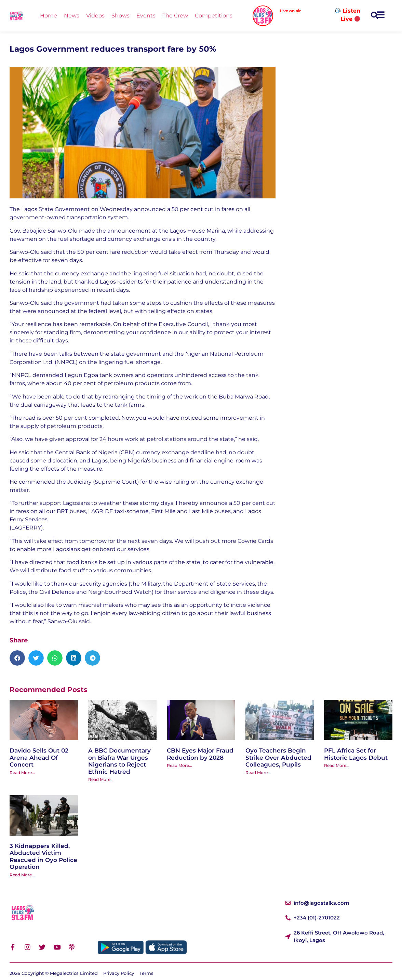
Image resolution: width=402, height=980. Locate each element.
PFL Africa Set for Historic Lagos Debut (356, 754)
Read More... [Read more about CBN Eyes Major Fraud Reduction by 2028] (179, 765)
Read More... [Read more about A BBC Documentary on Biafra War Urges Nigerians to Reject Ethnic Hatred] (101, 779)
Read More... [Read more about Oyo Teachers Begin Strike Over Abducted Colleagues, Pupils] (258, 773)
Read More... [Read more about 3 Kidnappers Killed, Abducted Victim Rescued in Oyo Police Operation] (22, 875)
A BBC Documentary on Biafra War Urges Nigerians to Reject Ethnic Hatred (119, 761)
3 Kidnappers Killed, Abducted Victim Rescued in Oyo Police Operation (43, 856)
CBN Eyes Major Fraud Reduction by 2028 (200, 754)
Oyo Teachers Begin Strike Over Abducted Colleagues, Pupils (278, 757)
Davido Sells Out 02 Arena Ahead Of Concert (39, 757)
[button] (374, 16)
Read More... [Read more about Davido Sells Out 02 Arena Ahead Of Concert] (22, 773)
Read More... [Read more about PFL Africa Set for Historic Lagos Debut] (337, 765)
